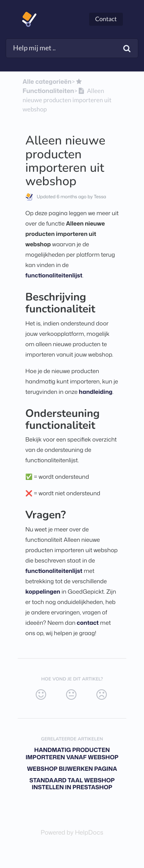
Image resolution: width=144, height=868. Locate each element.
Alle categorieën (47, 82)
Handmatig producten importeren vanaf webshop (72, 753)
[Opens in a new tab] (72, 833)
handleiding (95, 392)
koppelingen (43, 592)
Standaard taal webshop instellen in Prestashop (72, 784)
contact (88, 623)
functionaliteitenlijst (54, 275)
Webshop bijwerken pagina (72, 769)
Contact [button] (106, 19)
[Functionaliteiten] (53, 86)
